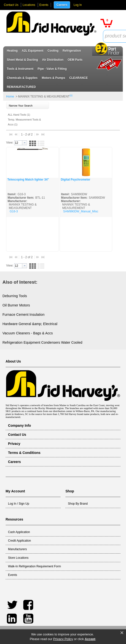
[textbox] (18, 143)
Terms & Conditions (24, 453)
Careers (62, 5)
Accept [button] (90, 639)
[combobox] (21, 143)
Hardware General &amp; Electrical (30, 324)
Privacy (14, 444)
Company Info (20, 425)
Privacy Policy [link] (63, 639)
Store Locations (18, 558)
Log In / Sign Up (19, 504)
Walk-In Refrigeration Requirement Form (35, 566)
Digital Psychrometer (76, 180)
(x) (71, 95)
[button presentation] (25, 143)
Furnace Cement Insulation (24, 315)
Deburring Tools (15, 296)
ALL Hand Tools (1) (19, 115)
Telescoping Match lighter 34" (28, 180)
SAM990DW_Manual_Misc (81, 211)
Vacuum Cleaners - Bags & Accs (28, 333)
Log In (78, 5)
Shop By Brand (78, 504)
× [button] (122, 633)
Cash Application (19, 532)
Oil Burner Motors (16, 305)
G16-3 (14, 211)
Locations (29, 5)
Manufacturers (18, 549)
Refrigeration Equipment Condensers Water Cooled (42, 342)
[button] (107, 23)
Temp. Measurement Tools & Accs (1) (24, 122)
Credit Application (19, 541)
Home (10, 97)
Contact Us (11, 5)
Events (44, 5)
